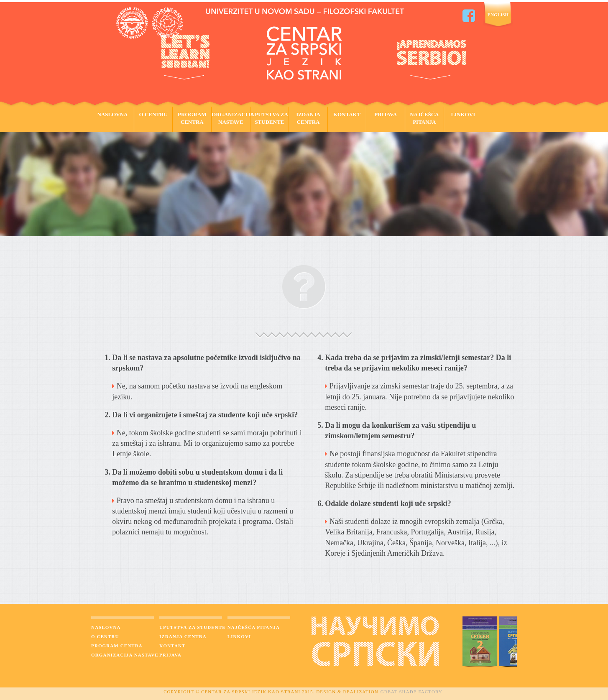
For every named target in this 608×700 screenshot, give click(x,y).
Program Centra (192, 118)
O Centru (153, 114)
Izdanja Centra (308, 118)
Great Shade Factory (411, 692)
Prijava (386, 114)
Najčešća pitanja (424, 118)
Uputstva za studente (270, 118)
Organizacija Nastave (231, 118)
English (498, 15)
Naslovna (112, 114)
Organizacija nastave (125, 655)
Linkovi (463, 114)
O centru (105, 636)
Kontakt (347, 114)
